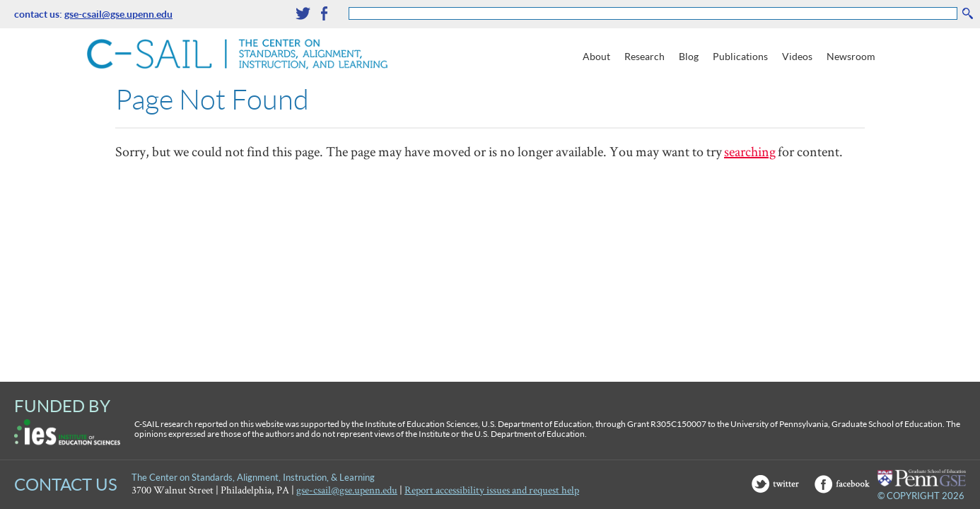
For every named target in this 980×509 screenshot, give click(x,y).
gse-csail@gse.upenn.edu (118, 14)
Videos (797, 56)
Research (644, 56)
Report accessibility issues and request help (492, 490)
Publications (740, 56)
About (596, 56)
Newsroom (851, 56)
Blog (689, 56)
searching (750, 151)
